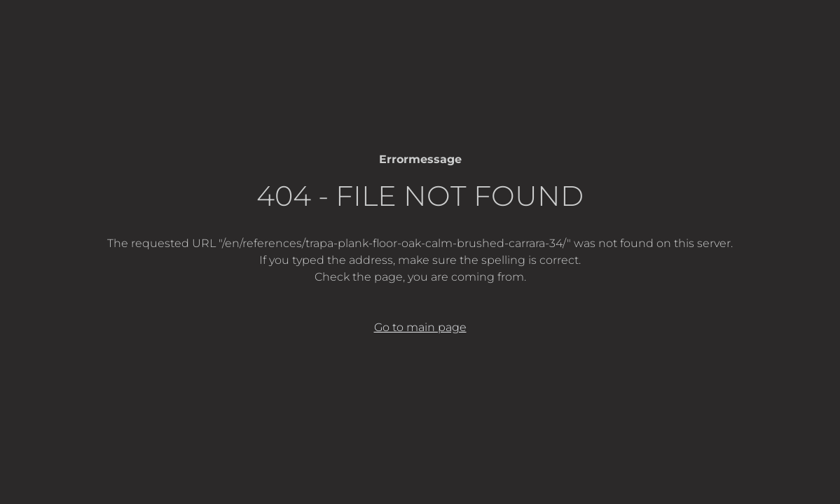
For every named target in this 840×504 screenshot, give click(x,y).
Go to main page (420, 327)
